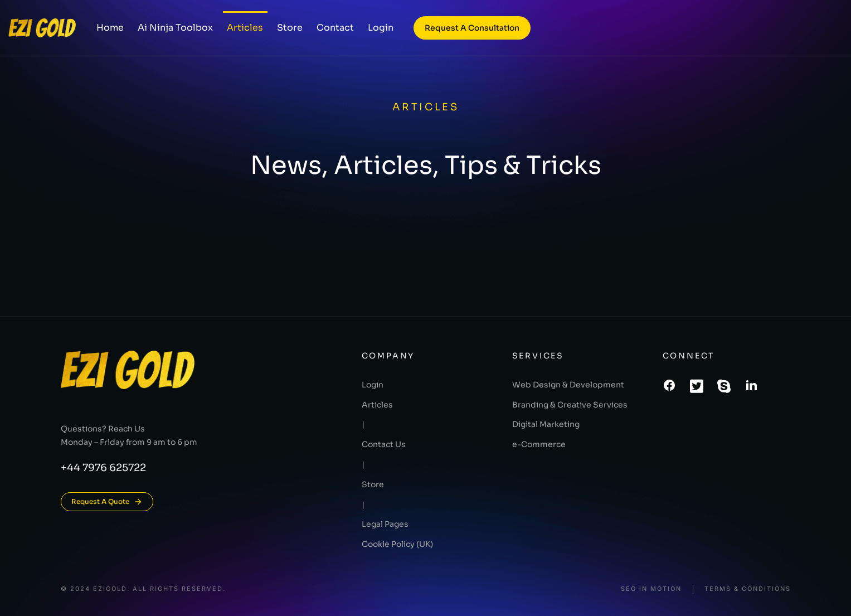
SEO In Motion (651, 589)
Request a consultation (472, 28)
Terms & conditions (748, 589)
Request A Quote (107, 502)
